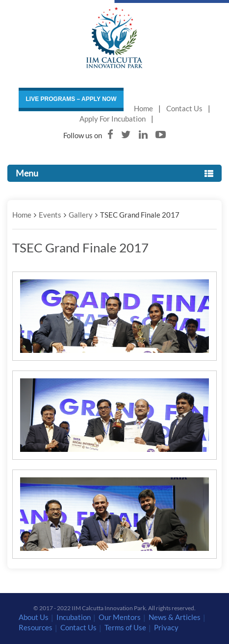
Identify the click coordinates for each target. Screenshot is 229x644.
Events (50, 215)
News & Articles (175, 617)
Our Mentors (120, 617)
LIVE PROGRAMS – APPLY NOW (71, 99)
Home (143, 108)
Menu (114, 173)
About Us (34, 617)
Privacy (166, 627)
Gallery (81, 215)
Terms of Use (125, 627)
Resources (36, 627)
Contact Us (184, 108)
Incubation (74, 617)
